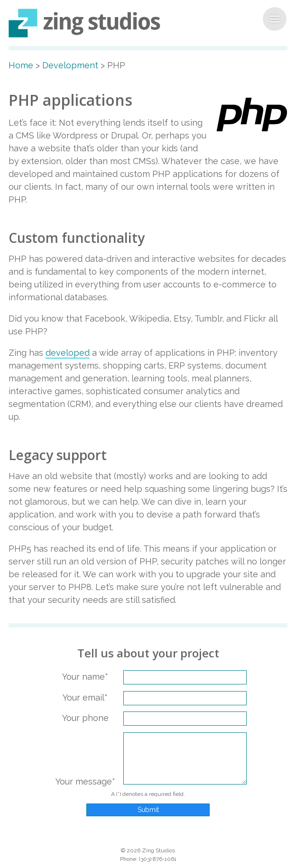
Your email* (85, 697)
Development (70, 65)
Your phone (85, 718)
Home (21, 65)
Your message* (85, 781)
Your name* (85, 677)
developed (68, 353)
